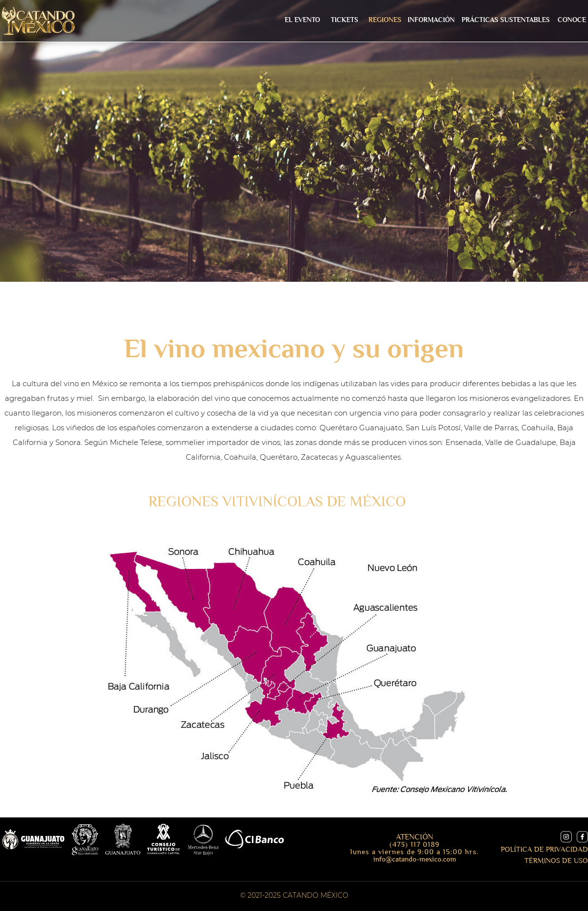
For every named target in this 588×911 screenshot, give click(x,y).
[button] (431, 20)
